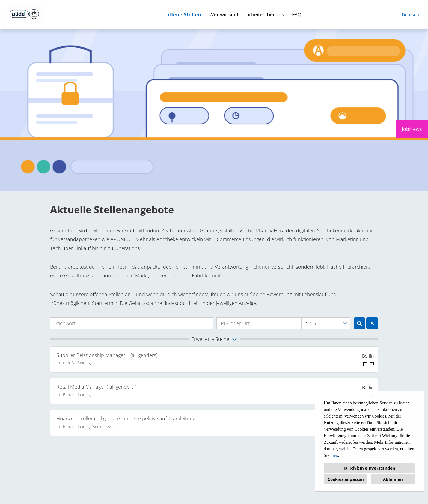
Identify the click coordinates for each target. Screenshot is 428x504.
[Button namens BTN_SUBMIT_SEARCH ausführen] (360, 323)
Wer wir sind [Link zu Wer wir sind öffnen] (224, 14)
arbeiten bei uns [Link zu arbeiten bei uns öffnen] (265, 14)
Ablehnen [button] (393, 479)
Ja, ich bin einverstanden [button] (369, 468)
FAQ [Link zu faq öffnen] (297, 14)
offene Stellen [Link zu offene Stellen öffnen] (184, 14)
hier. (334, 455)
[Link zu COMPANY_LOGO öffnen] (25, 14)
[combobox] (326, 323)
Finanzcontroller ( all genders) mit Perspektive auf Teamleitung (126, 418)
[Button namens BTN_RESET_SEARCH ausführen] (372, 323)
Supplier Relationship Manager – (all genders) (107, 355)
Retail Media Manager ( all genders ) (96, 387)
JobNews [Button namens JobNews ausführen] (412, 129)
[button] (214, 339)
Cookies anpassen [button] (346, 479)
